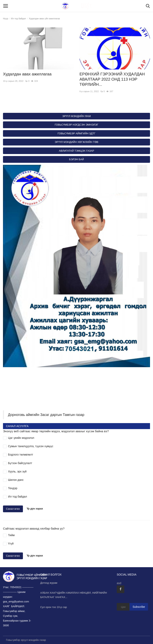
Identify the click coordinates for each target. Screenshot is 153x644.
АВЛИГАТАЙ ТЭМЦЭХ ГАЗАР (77, 151)
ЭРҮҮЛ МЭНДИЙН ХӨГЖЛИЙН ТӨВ (77, 142)
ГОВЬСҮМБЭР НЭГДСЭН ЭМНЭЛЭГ (76, 125)
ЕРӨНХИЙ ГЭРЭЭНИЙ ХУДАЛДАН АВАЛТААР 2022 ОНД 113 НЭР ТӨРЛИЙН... (112, 79)
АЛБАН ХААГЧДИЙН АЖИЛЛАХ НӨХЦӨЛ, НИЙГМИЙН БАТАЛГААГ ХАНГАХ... (74, 595)
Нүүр (6, 19)
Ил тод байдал (18, 19)
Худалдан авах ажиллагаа (27, 74)
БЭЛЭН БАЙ (76, 159)
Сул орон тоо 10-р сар (54, 607)
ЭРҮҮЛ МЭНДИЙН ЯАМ (76, 116)
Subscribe (139, 607)
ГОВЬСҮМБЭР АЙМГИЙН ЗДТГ (76, 133)
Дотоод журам (49, 583)
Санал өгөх (13, 509)
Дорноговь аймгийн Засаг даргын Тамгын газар (46, 415)
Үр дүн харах (35, 509)
